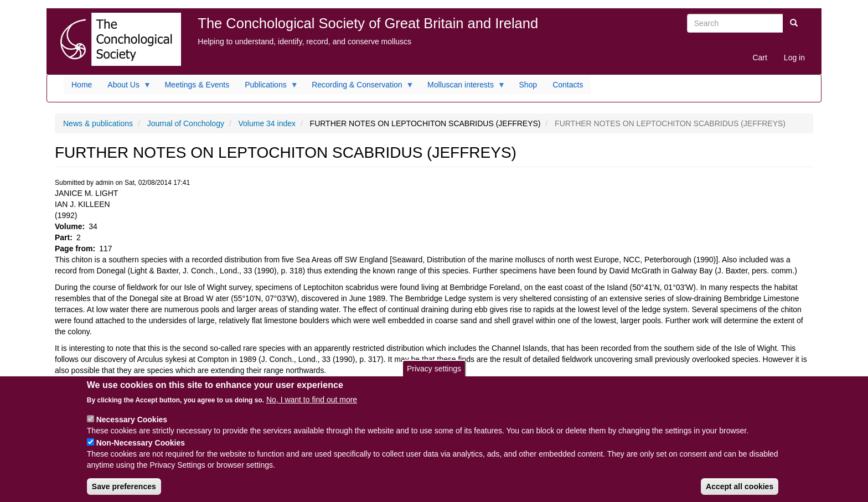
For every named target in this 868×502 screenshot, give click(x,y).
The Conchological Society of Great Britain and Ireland (368, 23)
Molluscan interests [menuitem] (463, 87)
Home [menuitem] (82, 85)
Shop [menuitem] (528, 85)
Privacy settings (434, 377)
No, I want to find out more (312, 408)
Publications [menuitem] (268, 87)
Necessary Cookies (132, 428)
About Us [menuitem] (125, 87)
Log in (794, 58)
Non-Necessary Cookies (141, 452)
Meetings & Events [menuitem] (197, 85)
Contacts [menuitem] (568, 85)
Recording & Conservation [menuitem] (359, 87)
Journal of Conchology (186, 123)
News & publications (98, 123)
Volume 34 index (267, 123)
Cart (759, 58)
